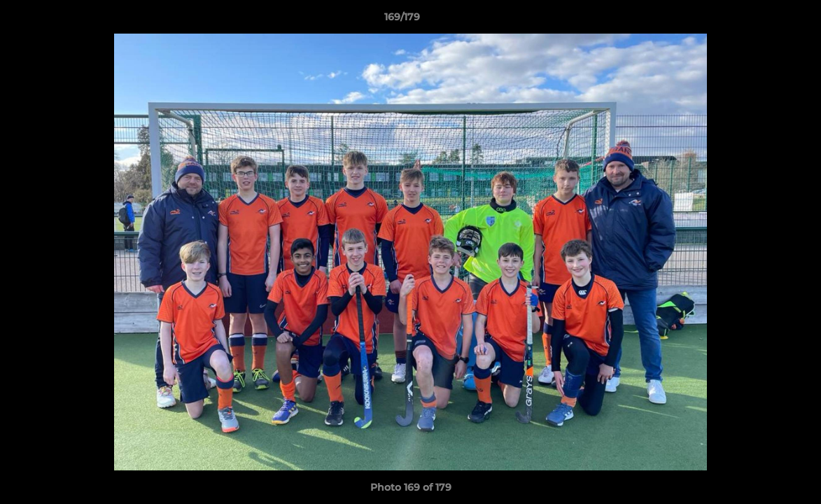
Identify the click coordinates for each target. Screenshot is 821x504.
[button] (762, 20)
